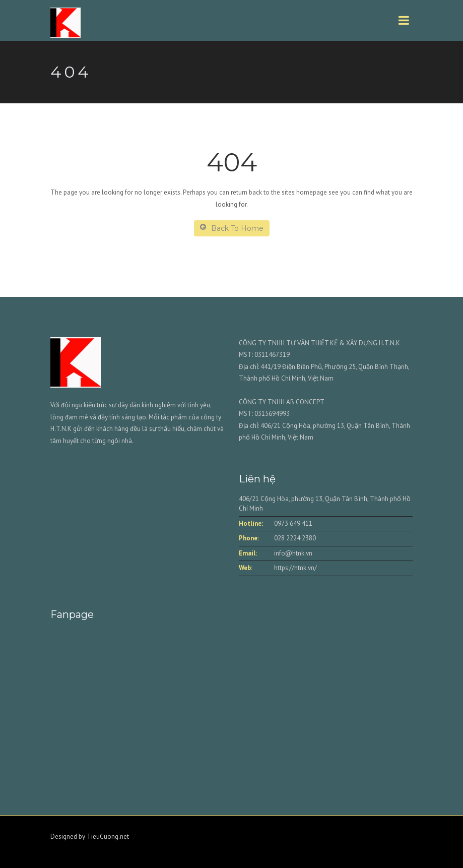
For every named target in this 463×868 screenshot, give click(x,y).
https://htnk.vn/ (295, 568)
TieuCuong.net (108, 836)
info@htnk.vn (293, 553)
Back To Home (232, 228)
